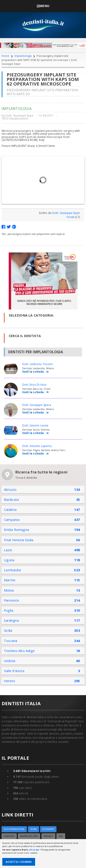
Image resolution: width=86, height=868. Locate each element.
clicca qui (34, 850)
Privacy (48, 836)
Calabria (10, 510)
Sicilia (8, 630)
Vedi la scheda (36, 372)
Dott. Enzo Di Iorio (34, 385)
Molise (9, 590)
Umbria (10, 661)
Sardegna (11, 620)
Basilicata (11, 500)
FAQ (61, 836)
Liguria (9, 560)
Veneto (10, 681)
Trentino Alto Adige (19, 651)
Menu (43, 6)
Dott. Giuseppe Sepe (19, 116)
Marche (10, 580)
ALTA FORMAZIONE (14, 829)
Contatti (9, 836)
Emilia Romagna (16, 530)
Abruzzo (10, 490)
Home (6, 56)
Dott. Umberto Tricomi (37, 364)
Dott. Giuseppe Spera (37, 405)
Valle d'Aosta (14, 671)
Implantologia (23, 56)
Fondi (71, 217)
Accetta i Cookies (19, 862)
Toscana (11, 641)
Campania (12, 520)
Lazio (8, 550)
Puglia (9, 610)
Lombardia (12, 570)
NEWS (33, 829)
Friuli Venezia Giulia (19, 540)
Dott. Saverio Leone (35, 425)
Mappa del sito (29, 836)
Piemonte (11, 600)
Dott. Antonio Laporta (37, 446)
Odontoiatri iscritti (32, 771)
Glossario (48, 829)
